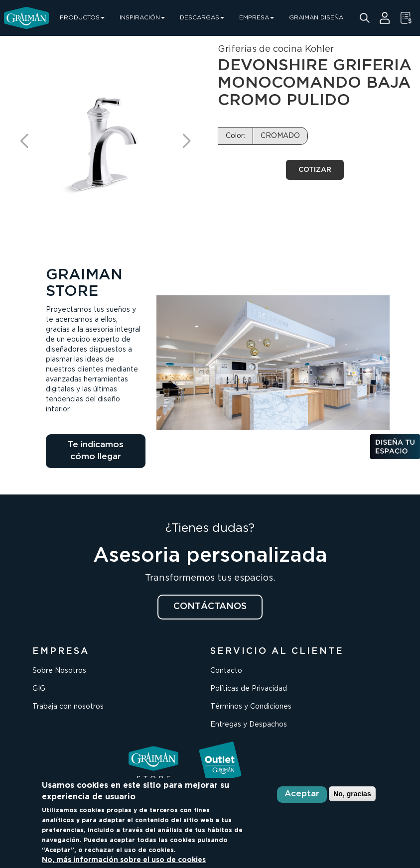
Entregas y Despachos (249, 725)
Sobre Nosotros (59, 671)
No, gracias (352, 794)
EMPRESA (257, 18)
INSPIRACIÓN (142, 18)
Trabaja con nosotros (68, 707)
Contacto (226, 671)
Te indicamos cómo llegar (96, 451)
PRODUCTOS (82, 18)
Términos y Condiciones (251, 707)
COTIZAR (315, 170)
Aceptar (302, 794)
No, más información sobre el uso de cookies (124, 860)
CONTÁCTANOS (210, 607)
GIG (39, 689)
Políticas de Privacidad (249, 689)
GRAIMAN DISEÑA (316, 18)
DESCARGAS (202, 18)
